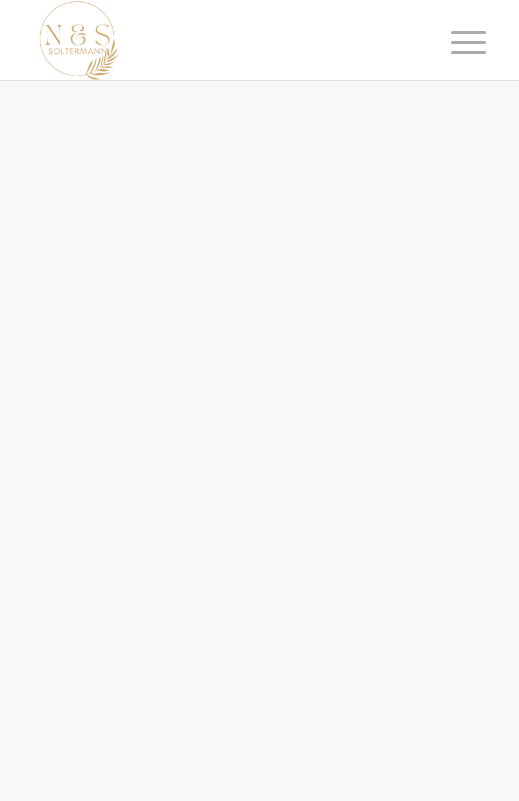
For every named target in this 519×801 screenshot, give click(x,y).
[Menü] (453, 42)
